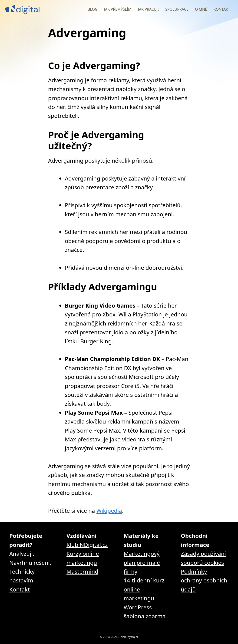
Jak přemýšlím (118, 9)
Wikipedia (109, 511)
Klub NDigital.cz (87, 545)
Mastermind (82, 571)
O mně (201, 9)
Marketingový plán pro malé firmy (142, 562)
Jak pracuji (148, 9)
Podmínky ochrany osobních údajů (204, 580)
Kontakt (222, 9)
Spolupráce (177, 9)
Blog (93, 9)
